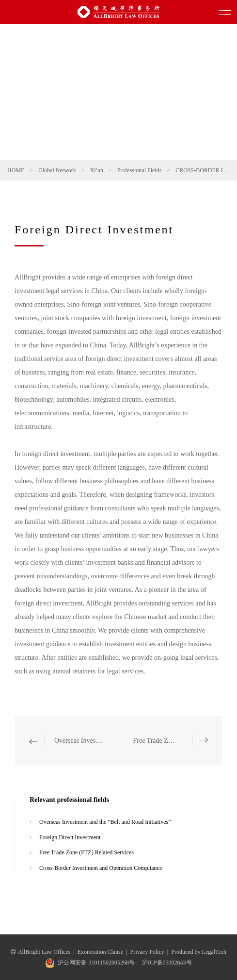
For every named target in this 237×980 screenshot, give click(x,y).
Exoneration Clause (100, 952)
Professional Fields (140, 170)
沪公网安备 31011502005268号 (96, 963)
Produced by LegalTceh (199, 952)
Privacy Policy (147, 952)
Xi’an (97, 170)
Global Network (57, 170)
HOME (16, 170)
